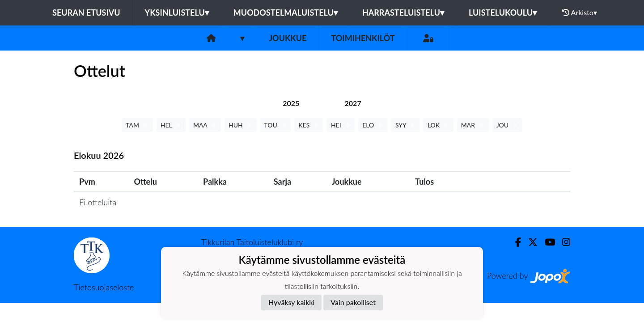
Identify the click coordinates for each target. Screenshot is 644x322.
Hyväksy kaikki (291, 302)
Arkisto (580, 13)
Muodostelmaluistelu (286, 13)
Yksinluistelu (177, 13)
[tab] (291, 103)
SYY (406, 125)
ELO (373, 125)
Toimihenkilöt (363, 38)
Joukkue (288, 38)
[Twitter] (529, 242)
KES (309, 125)
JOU (507, 125)
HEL (171, 125)
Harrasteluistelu (403, 13)
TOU (275, 125)
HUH (240, 125)
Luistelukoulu (503, 13)
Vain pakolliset (353, 302)
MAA (205, 125)
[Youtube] (546, 242)
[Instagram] (563, 242)
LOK (439, 125)
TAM (137, 125)
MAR (473, 125)
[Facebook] (515, 242)
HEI (341, 125)
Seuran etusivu (86, 13)
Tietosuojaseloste (104, 287)
